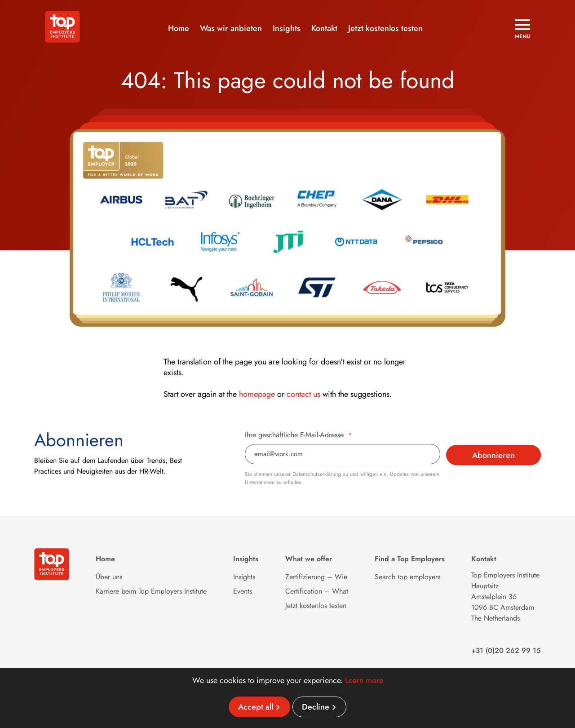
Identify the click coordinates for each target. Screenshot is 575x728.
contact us (303, 394)
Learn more (364, 680)
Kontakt (324, 28)
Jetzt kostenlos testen (385, 28)
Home (179, 28)
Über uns (109, 577)
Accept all (256, 707)
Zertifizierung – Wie (316, 577)
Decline (316, 707)
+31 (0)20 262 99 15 (506, 650)
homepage (257, 394)
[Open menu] (522, 29)
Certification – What (317, 591)
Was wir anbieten (231, 28)
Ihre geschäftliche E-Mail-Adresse (298, 435)
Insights (287, 28)
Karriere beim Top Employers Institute (151, 591)
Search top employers (407, 577)
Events (243, 591)
